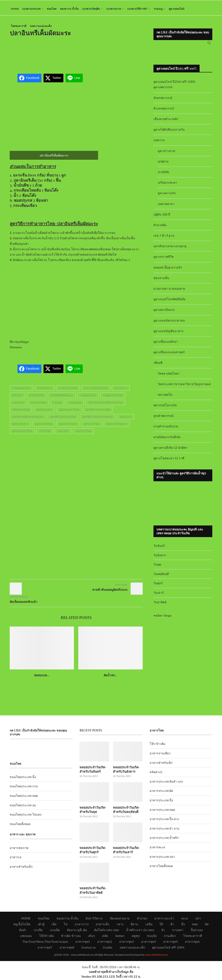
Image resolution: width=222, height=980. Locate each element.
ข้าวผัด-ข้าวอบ (71, 937)
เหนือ (149, 925)
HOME (15, 9)
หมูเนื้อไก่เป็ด (22, 925)
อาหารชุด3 (127, 943)
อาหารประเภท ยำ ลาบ (164, 831)
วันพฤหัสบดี (161, 576)
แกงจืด (38, 931)
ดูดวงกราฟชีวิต (164, 259)
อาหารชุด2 (105, 943)
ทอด (195, 925)
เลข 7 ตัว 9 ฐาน (164, 238)
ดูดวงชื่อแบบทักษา (166, 344)
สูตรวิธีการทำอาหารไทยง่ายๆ (98, 419)
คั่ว (172, 925)
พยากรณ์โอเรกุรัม (165, 407)
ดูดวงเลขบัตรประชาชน (169, 323)
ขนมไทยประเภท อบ (23, 807)
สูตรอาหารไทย (91, 426)
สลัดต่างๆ (156, 774)
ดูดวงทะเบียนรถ (164, 312)
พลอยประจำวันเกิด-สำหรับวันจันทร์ (93, 771)
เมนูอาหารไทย (83, 433)
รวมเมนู (158, 9)
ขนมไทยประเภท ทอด (24, 798)
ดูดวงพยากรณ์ (163, 89)
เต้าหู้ (41, 925)
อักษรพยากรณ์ (163, 100)
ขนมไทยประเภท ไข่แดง (26, 817)
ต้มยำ (23, 931)
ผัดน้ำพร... (110, 678)
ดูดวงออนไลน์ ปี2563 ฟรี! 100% (174, 84)
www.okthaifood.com (156, 956)
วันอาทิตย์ (160, 604)
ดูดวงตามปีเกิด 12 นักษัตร (170, 450)
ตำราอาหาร (121, 390)
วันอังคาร (160, 557)
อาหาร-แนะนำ (164, 919)
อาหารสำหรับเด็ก (21, 869)
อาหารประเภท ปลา (162, 859)
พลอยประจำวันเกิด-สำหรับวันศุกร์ (93, 851)
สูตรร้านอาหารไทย (69, 412)
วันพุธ (157, 567)
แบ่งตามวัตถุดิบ (91, 9)
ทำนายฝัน (160, 227)
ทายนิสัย (163, 174)
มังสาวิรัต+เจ (94, 919)
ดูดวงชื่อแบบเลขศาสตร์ (169, 354)
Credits (108, 948)
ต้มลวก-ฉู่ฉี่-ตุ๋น (77, 931)
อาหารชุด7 (45, 948)
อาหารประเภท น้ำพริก (164, 840)
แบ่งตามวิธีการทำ (137, 9)
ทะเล (185, 919)
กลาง (120, 925)
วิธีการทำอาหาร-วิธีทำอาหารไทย (105, 405)
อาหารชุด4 (149, 943)
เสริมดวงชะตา (167, 185)
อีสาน (134, 925)
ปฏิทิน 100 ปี (162, 216)
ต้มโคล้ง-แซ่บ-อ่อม (106, 931)
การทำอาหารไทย (68, 390)
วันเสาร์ (159, 595)
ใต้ (161, 925)
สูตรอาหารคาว (20, 426)
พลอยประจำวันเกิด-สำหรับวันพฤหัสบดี (126, 811)
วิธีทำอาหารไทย (21, 412)
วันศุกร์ (158, 585)
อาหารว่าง (82, 925)
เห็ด (54, 925)
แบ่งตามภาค (114, 9)
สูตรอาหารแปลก (68, 426)
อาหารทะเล (157, 849)
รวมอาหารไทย (38, 405)
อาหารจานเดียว (160, 755)
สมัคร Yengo (163, 618)
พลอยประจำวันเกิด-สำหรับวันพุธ (93, 811)
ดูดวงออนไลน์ (177, 9)
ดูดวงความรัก (167, 195)
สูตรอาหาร (126, 419)
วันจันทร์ (159, 548)
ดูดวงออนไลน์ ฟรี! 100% (168, 948)
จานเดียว (170, 937)
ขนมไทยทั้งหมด (20, 826)
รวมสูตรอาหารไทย (113, 398)
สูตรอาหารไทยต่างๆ (117, 426)
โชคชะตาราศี (19, 26)
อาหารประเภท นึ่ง (161, 802)
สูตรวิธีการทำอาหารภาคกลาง (28, 419)
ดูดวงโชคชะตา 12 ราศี (169, 460)
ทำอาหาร (17, 398)
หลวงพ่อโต (165, 397)
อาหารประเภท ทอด (162, 812)
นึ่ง (183, 925)
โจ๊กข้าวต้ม (47, 937)
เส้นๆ (91, 937)
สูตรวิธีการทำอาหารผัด (98, 412)
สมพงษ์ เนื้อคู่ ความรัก (168, 270)
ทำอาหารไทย (36, 398)
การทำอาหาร (45, 390)
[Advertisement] (88, 55)
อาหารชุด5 (170, 943)
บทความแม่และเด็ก (41, 26)
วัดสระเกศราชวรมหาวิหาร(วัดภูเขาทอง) (184, 386)
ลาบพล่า (178, 931)
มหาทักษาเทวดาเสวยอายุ (170, 248)
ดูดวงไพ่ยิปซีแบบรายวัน (169, 132)
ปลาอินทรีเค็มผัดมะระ (62, 398)
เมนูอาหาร (63, 433)
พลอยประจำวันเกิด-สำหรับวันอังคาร (126, 771)
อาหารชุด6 (192, 943)
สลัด (105, 937)
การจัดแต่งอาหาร (21, 390)
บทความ (159, 142)
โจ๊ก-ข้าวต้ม (157, 746)
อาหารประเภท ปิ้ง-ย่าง (164, 821)
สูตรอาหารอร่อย (44, 426)
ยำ (163, 931)
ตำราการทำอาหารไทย (96, 390)
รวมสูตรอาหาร (88, 398)
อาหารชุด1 (83, 943)
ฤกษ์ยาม (163, 163)
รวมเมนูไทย (75, 405)
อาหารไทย (45, 433)
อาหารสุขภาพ (19, 850)
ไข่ (66, 925)
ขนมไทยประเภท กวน (24, 789)
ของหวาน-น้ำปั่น (69, 9)
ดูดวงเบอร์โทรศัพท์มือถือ (169, 301)
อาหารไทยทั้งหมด (161, 868)
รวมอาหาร (18, 405)
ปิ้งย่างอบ (197, 931)
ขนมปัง (152, 937)
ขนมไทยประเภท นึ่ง (23, 779)
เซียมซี (158, 365)
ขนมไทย (52, 9)
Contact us (89, 948)
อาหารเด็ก (102, 925)
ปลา (198, 919)
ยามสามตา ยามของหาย (169, 291)
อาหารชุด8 (67, 948)
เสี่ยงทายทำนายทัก (166, 121)
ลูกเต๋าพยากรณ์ (163, 418)
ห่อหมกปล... (42, 678)
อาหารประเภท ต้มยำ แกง (166, 784)
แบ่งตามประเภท (31, 9)
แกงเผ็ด (55, 931)
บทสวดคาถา (166, 206)
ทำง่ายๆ (142, 919)
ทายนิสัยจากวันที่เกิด (167, 439)
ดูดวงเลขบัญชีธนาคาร (169, 333)
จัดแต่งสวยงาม (120, 919)
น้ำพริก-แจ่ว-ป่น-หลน (140, 931)
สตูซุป (136, 937)
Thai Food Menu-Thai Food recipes (45, 943)
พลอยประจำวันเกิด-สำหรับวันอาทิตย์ (93, 892)
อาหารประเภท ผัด (161, 793)
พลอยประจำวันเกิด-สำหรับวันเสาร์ (126, 851)
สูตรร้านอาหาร (44, 412)
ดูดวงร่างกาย (166, 153)
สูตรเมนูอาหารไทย (22, 433)
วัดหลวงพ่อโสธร (169, 376)
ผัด (207, 925)
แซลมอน (26, 937)
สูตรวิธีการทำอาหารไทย (63, 419)
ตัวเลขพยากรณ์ (164, 110)
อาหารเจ (16, 859)
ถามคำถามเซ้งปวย (166, 429)
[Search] (209, 44)
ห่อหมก (120, 937)
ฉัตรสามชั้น (161, 280)
